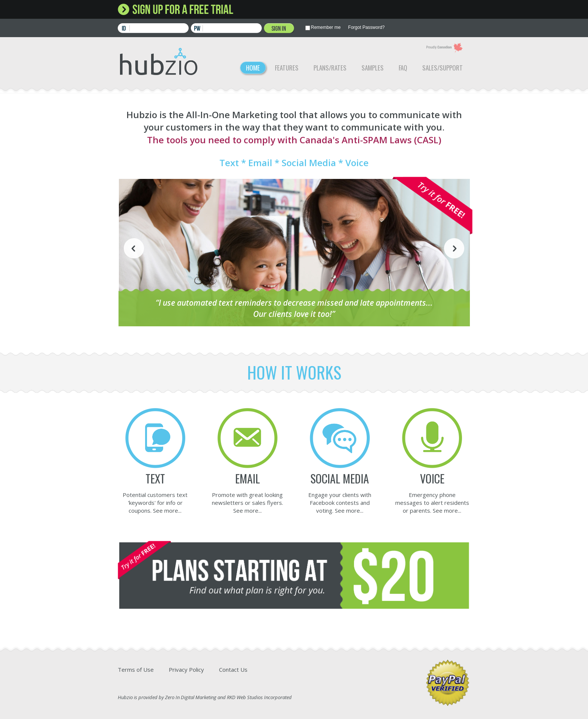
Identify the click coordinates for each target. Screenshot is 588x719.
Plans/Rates (330, 68)
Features (287, 68)
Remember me (326, 27)
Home (253, 68)
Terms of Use (136, 669)
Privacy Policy (186, 669)
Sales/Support (442, 68)
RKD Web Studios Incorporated (259, 697)
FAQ (403, 68)
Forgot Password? (366, 27)
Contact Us (233, 669)
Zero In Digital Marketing (191, 697)
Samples (373, 68)
